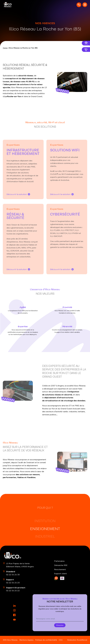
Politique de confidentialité (46, 640)
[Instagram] (14, 610)
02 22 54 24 (13, 575)
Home (5, 48)
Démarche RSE (61, 565)
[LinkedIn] (56, 578)
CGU (61, 640)
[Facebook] (14, 615)
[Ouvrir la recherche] (79, 5)
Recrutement (60, 569)
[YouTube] (14, 620)
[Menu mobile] (85, 5)
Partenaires (59, 561)
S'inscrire (60, 625)
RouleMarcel (82, 640)
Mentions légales (26, 640)
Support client (60, 573)
